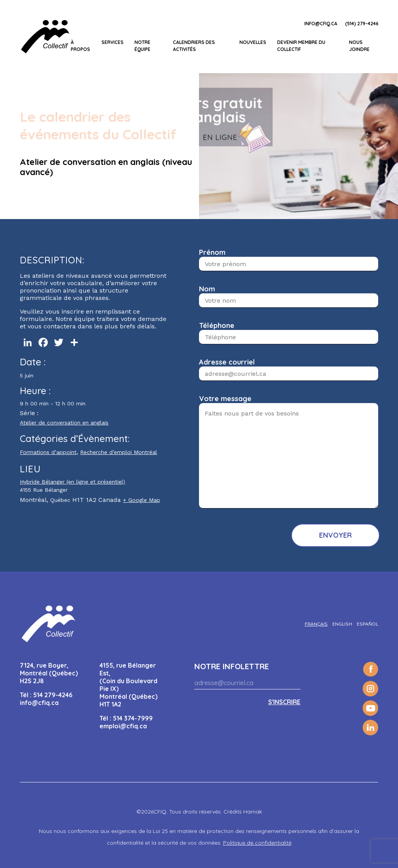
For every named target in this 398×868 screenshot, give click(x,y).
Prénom (212, 252)
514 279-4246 (53, 695)
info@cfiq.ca (321, 24)
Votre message (225, 399)
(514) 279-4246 (362, 24)
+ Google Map (141, 500)
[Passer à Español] (367, 624)
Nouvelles (253, 42)
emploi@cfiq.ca (123, 726)
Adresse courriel (227, 362)
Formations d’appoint (48, 452)
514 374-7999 (133, 718)
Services (113, 42)
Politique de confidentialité (257, 843)
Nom (207, 289)
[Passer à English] (342, 624)
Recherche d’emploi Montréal (119, 452)
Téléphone (217, 325)
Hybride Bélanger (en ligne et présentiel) (72, 482)
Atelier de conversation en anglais (64, 423)
